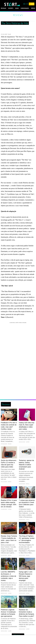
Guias (20, 8)
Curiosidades (29, 8)
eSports (12, 8)
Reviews (4, 8)
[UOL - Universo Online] (19, 5)
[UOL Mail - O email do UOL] (24, 4)
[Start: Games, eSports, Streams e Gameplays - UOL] (11, 4)
